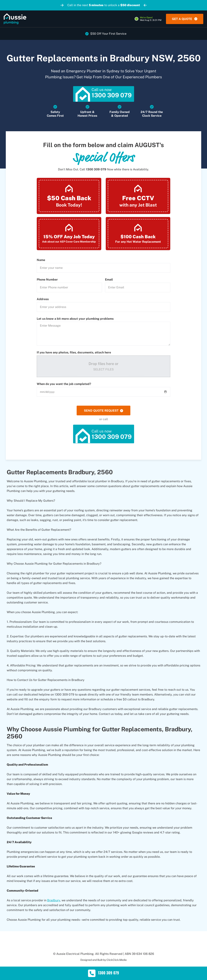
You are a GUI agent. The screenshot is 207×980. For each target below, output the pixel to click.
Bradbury (54, 901)
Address (43, 300)
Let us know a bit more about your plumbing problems (75, 319)
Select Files (103, 370)
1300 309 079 (96, 170)
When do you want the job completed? (64, 385)
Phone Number (47, 280)
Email (109, 280)
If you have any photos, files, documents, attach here (74, 353)
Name (41, 261)
